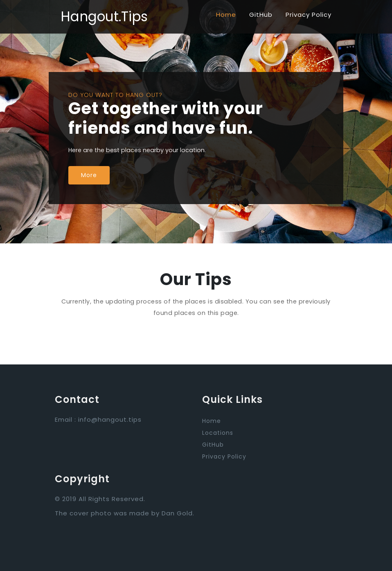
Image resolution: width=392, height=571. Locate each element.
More (89, 175)
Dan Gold (177, 513)
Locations (218, 433)
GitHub (261, 15)
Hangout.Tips (104, 17)
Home (226, 15)
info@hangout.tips (110, 419)
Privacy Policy (309, 15)
